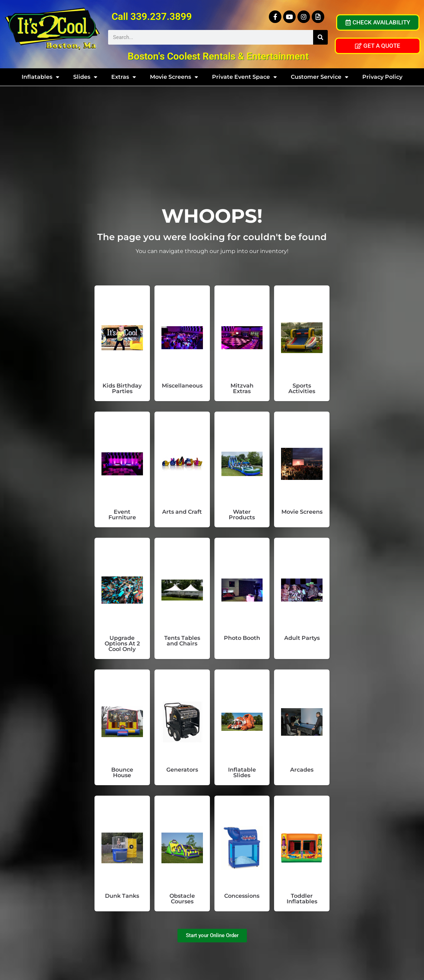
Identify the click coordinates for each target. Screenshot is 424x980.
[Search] (320, 37)
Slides (85, 77)
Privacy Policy (382, 77)
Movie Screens (174, 77)
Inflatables (40, 77)
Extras (124, 77)
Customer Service (320, 77)
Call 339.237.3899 (152, 17)
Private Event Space (244, 77)
